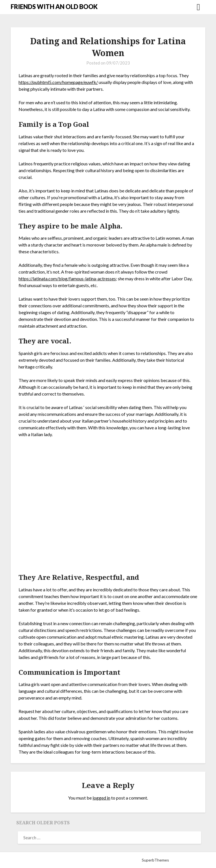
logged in (101, 798)
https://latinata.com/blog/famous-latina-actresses (67, 278)
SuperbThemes (155, 860)
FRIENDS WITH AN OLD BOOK (54, 7)
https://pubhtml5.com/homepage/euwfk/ (58, 82)
